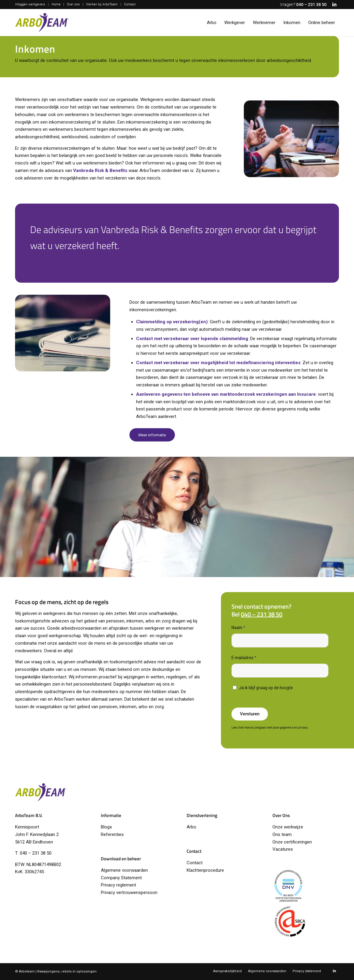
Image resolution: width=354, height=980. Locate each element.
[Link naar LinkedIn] (334, 5)
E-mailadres (244, 658)
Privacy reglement (118, 885)
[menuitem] (32, 5)
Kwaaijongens (48, 971)
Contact (130, 4)
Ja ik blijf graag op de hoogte (266, 688)
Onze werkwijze (288, 827)
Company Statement (121, 878)
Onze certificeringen (292, 842)
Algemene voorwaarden (124, 870)
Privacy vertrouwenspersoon (129, 892)
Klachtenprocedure (205, 870)
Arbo (191, 827)
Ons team (282, 834)
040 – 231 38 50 (311, 5)
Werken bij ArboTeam (102, 4)
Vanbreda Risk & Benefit (99, 171)
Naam (238, 628)
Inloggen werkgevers (30, 4)
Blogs (106, 827)
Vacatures (283, 849)
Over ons (73, 4)
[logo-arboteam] (42, 23)
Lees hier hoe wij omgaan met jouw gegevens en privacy (270, 728)
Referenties (112, 834)
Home (56, 4)
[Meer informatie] (152, 435)
